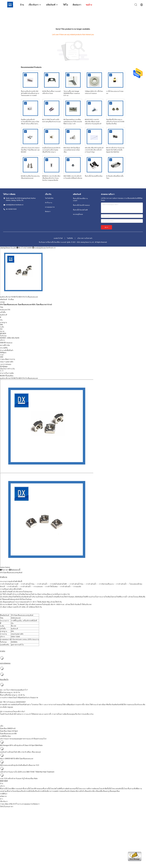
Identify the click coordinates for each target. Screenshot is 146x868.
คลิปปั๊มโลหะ (123, 789)
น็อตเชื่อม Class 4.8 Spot (9, 731)
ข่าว (2, 799)
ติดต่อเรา (48, 212)
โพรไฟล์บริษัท (49, 198)
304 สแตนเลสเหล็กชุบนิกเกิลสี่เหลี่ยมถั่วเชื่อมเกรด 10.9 (20, 765)
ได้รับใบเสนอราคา (7, 806)
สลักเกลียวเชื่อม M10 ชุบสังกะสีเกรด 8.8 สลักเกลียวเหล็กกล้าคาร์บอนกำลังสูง (94, 150)
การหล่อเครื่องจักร (64, 791)
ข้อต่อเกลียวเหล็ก (76, 791)
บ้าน (2, 783)
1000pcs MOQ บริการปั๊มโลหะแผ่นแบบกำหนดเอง (94, 92)
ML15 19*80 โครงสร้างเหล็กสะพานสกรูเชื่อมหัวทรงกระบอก (52, 121)
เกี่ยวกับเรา (4, 801)
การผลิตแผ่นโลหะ (97, 789)
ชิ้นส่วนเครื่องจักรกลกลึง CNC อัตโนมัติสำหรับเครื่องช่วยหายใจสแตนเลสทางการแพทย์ (30, 93)
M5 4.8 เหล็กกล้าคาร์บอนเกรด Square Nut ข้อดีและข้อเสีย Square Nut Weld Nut (115, 150)
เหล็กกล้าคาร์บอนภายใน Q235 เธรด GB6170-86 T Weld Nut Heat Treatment (27, 772)
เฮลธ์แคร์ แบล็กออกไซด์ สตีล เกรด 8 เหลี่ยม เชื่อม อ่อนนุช (20, 752)
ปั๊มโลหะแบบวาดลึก (83, 789)
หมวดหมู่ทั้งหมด (78, 214)
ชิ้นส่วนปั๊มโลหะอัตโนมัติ (80, 210)
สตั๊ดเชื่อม (103, 791)
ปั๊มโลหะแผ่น (114, 789)
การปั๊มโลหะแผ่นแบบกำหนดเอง (115, 92)
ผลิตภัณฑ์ (3, 299)
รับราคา (5, 570)
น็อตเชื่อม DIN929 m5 (8, 728)
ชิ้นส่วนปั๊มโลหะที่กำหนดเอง (81, 205)
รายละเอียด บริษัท (6, 804)
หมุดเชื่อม (116, 791)
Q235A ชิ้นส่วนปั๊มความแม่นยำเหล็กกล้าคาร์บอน (52, 92)
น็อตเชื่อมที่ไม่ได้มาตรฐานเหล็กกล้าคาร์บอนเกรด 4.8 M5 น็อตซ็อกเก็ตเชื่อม (115, 122)
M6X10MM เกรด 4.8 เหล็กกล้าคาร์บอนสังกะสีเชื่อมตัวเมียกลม (73, 177)
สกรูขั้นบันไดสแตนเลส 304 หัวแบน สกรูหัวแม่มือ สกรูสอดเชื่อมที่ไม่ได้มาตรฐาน (51, 150)
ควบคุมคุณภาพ (50, 207)
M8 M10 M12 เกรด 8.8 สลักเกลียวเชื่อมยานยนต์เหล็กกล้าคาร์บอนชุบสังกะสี (93, 122)
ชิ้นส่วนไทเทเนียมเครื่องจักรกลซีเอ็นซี (20, 791)
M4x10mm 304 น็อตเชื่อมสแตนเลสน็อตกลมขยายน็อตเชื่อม (72, 150)
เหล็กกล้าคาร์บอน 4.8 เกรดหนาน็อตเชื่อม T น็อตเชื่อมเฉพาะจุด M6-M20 (30, 150)
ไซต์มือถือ (70, 238)
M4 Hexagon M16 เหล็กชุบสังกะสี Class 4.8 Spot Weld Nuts (21, 745)
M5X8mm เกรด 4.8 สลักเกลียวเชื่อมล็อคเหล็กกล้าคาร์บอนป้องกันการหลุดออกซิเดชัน (51, 178)
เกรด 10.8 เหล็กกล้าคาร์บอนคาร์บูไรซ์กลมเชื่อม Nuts (19, 778)
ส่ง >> (106, 227)
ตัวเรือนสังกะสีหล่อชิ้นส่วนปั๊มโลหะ (115, 177)
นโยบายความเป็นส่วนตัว (85, 238)
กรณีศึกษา (4, 794)
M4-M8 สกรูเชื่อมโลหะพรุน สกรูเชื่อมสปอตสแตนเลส (30, 177)
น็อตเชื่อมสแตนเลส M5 (8, 734)
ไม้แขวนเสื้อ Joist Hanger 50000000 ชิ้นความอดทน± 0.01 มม (72, 93)
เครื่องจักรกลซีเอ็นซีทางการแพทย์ (46, 791)
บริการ (2, 786)
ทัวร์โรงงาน (49, 203)
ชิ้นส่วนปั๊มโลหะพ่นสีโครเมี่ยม (94, 176)
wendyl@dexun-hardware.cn (45, 248)
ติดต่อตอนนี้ (15, 570)
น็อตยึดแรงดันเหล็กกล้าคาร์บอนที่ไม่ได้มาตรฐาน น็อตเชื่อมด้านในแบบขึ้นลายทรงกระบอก (30, 122)
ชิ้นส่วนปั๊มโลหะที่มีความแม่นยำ (80, 200)
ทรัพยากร (3, 796)
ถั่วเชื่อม (11, 299)
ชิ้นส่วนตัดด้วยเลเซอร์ (68, 789)
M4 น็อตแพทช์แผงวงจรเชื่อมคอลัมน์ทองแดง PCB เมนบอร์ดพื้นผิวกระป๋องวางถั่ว (73, 122)
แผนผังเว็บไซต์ (58, 238)
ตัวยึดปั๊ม (106, 789)
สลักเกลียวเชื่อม (94, 791)
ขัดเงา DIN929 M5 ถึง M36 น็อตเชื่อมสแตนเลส (17, 759)
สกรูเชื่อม (109, 791)
